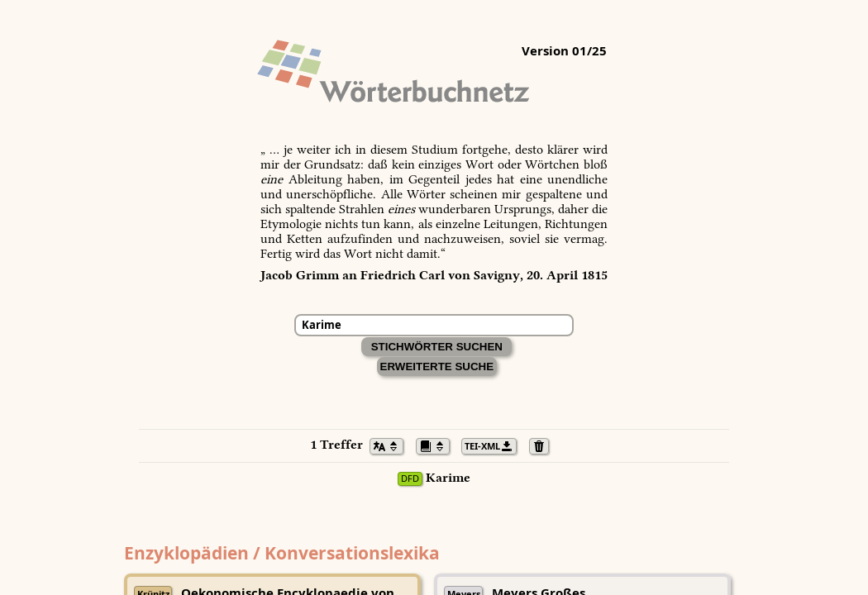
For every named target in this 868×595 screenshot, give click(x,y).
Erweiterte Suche (437, 367)
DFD (410, 479)
